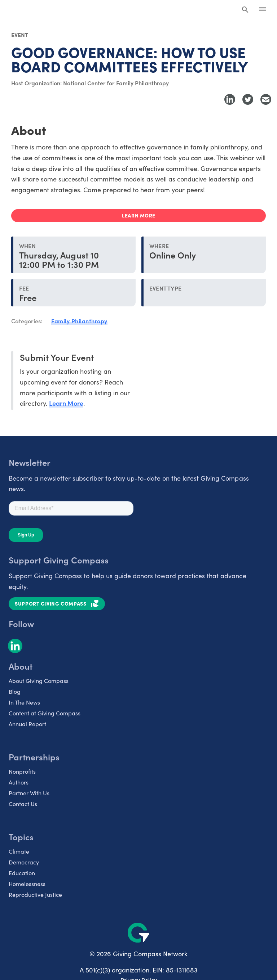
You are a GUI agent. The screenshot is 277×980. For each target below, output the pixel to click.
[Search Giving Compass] (245, 10)
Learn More (66, 403)
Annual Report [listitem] (27, 724)
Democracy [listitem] (24, 862)
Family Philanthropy (79, 321)
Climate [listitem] (19, 851)
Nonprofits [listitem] (22, 771)
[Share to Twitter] (248, 99)
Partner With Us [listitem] (29, 793)
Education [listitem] (22, 873)
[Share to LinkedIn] (230, 99)
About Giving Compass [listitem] (39, 680)
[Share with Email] (266, 99)
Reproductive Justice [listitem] (35, 894)
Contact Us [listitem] (23, 804)
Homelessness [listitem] (27, 884)
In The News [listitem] (24, 702)
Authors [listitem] (19, 782)
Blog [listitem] (15, 691)
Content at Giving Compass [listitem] (45, 713)
